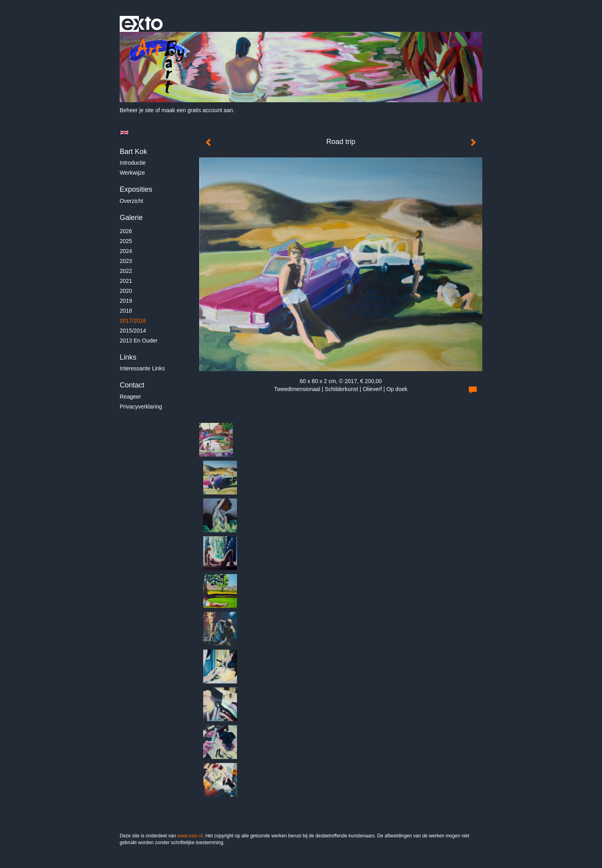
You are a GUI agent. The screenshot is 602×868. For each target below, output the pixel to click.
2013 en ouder (139, 341)
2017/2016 (133, 321)
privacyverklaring (141, 407)
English (124, 132)
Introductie (133, 163)
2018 (126, 311)
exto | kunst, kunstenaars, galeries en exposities (142, 24)
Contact (132, 385)
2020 (126, 291)
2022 (126, 271)
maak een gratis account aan (197, 110)
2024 (126, 251)
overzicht (131, 201)
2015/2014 (133, 331)
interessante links (142, 368)
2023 (126, 261)
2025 (126, 241)
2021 (126, 281)
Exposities (136, 189)
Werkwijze (132, 173)
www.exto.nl (190, 836)
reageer (130, 397)
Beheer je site (137, 110)
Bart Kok (133, 152)
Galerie (131, 218)
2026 (126, 231)
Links (128, 357)
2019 (126, 301)
